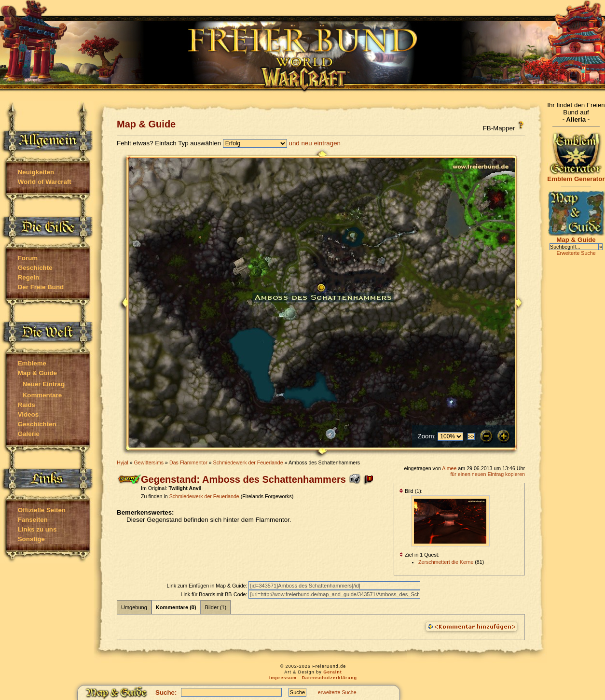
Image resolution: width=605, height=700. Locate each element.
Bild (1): (411, 491)
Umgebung (134, 607)
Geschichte (35, 268)
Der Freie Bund (41, 287)
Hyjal (123, 462)
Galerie (29, 434)
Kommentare (42, 395)
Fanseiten (33, 520)
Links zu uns (37, 529)
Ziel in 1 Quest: (419, 555)
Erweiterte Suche (576, 253)
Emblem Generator (576, 176)
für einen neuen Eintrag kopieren (488, 474)
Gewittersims (149, 462)
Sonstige (31, 539)
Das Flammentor (188, 462)
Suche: (166, 693)
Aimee (449, 468)
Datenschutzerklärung (330, 678)
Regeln (28, 277)
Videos (28, 414)
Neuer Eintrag (44, 384)
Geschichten (37, 424)
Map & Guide (37, 373)
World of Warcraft (45, 182)
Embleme (32, 363)
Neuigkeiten (36, 172)
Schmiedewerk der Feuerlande (248, 462)
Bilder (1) (216, 607)
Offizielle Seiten (42, 510)
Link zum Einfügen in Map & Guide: (207, 586)
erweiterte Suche (337, 692)
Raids (27, 405)
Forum (28, 258)
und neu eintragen (315, 143)
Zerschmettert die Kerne (446, 562)
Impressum (283, 678)
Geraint (333, 672)
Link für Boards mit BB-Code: (214, 594)
